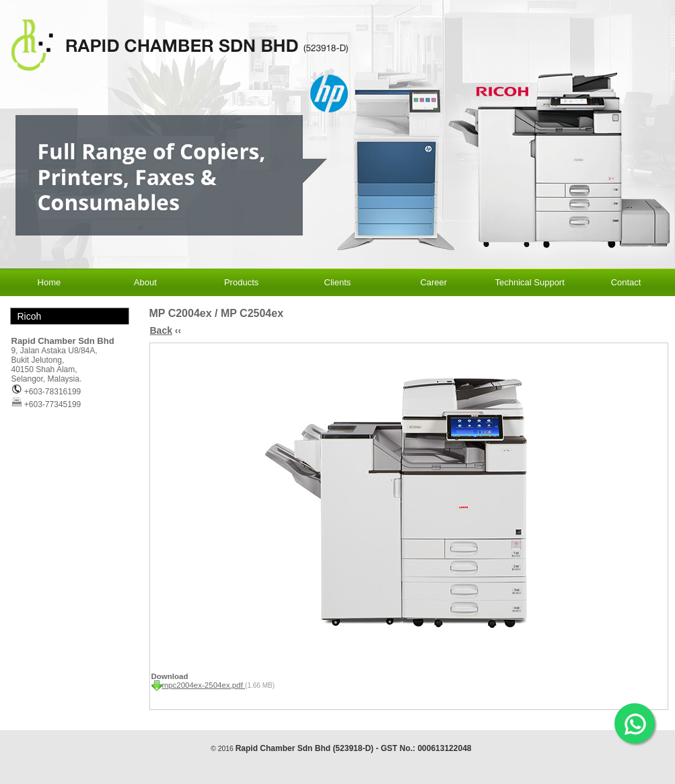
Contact (626, 282)
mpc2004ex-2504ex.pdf (204, 685)
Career (433, 282)
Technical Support (529, 282)
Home (49, 282)
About (145, 282)
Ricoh (30, 316)
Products (241, 282)
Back (161, 330)
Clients (338, 282)
